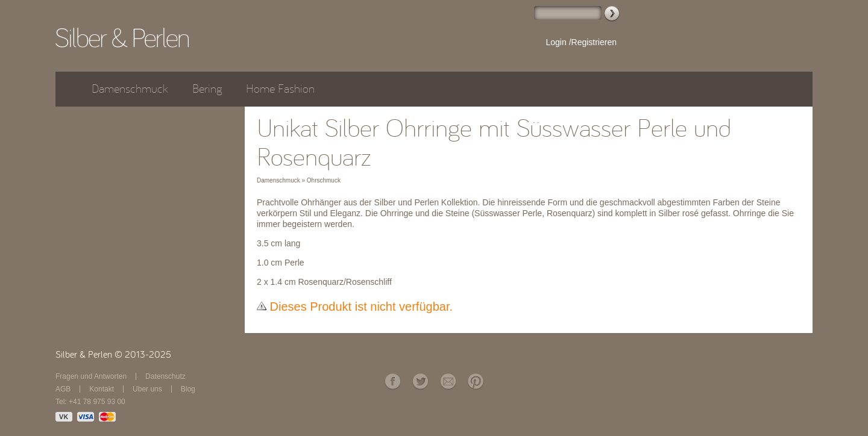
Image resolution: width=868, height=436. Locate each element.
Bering (207, 89)
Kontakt (102, 389)
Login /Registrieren (581, 42)
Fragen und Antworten (91, 376)
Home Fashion (280, 89)
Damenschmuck (130, 89)
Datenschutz (165, 376)
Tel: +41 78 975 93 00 (90, 402)
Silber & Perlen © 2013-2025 (113, 355)
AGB (63, 389)
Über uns (147, 389)
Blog (188, 389)
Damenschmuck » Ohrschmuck (299, 180)
